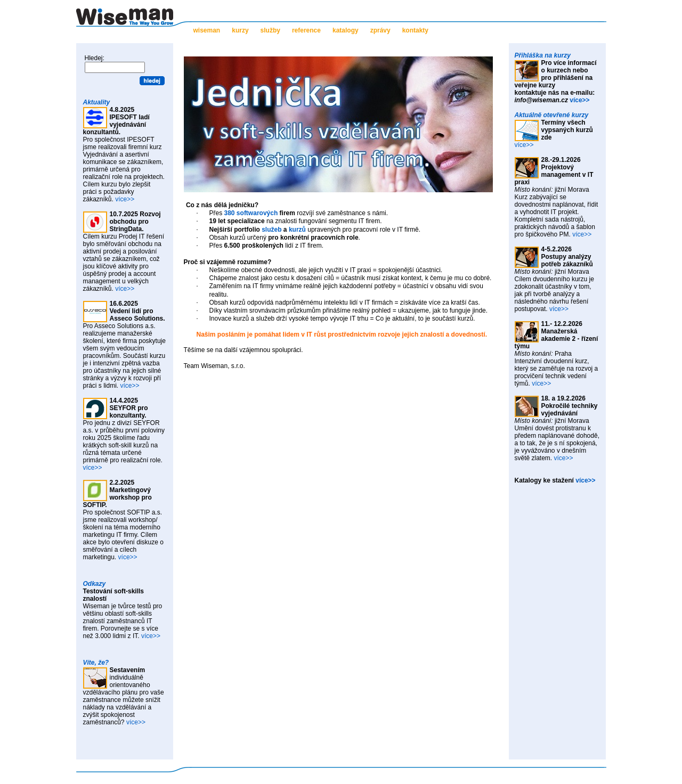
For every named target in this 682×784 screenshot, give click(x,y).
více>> (125, 199)
